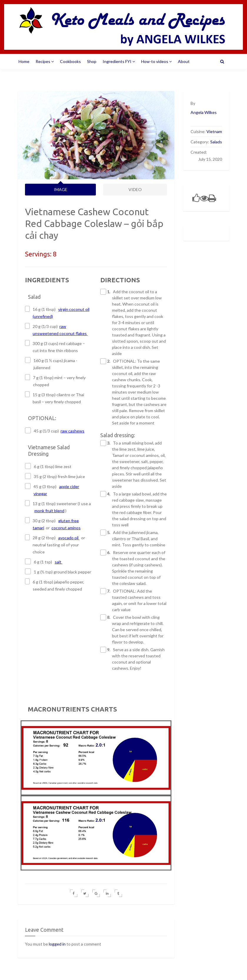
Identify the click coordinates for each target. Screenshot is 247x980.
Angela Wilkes (204, 112)
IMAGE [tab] (61, 189)
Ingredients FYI (119, 61)
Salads (216, 142)
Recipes (45, 61)
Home (24, 61)
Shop (92, 61)
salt (59, 562)
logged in (57, 944)
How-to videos (156, 61)
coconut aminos (66, 528)
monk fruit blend (49, 511)
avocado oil (69, 538)
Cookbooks (70, 61)
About (184, 61)
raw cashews (72, 431)
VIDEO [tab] (135, 189)
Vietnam (214, 131)
